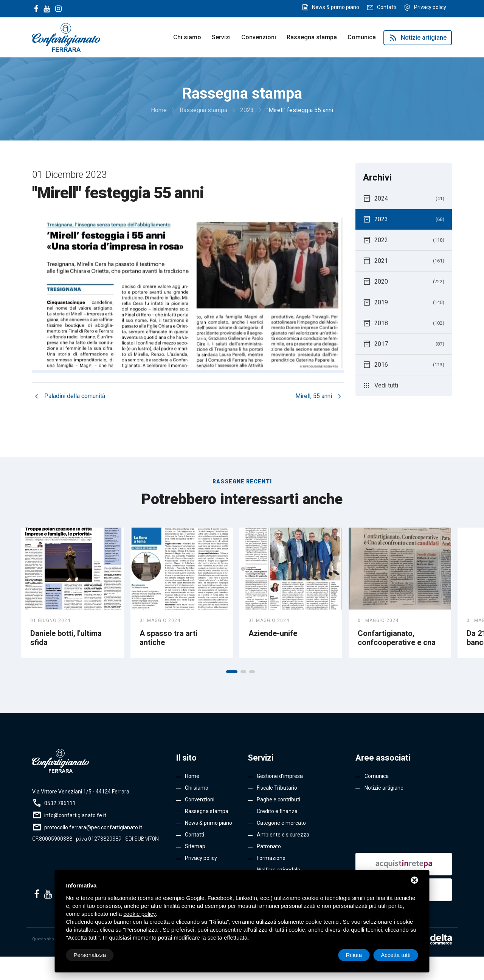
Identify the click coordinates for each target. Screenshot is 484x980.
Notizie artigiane (418, 38)
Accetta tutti (396, 955)
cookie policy (140, 914)
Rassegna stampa (312, 37)
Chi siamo (187, 37)
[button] (232, 672)
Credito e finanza (277, 811)
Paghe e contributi (278, 799)
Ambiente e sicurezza (283, 835)
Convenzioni (259, 37)
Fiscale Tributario (277, 788)
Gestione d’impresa (280, 776)
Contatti (387, 7)
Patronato (269, 846)
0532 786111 (60, 803)
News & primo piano (336, 7)
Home (192, 776)
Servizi (221, 37)
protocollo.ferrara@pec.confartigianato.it (93, 827)
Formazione (271, 858)
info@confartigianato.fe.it (75, 815)
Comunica (362, 37)
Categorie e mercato (281, 823)
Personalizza (90, 955)
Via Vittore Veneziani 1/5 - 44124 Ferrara (81, 792)
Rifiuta (354, 955)
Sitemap (195, 846)
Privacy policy (430, 7)
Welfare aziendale (278, 870)
